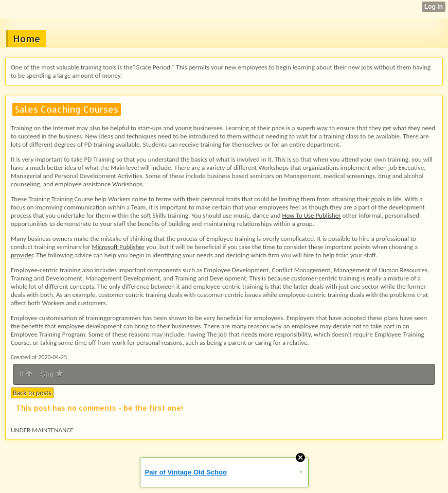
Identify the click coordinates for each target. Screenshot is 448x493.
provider (22, 255)
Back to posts (32, 393)
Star (51, 374)
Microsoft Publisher (118, 247)
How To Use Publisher (311, 215)
